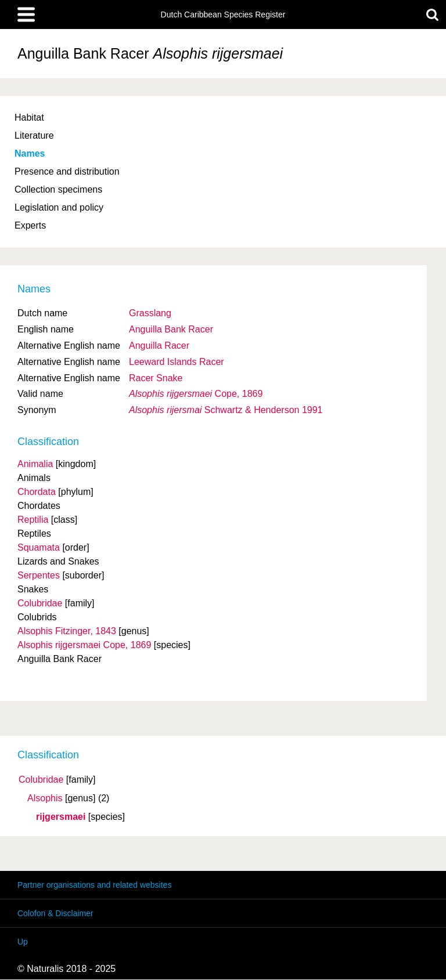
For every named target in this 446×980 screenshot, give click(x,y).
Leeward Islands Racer (177, 362)
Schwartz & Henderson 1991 (226, 410)
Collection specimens (58, 189)
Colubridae (41, 780)
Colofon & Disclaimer (55, 913)
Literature (34, 135)
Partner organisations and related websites (94, 885)
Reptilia (33, 520)
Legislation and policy (59, 207)
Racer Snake (156, 378)
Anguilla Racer (159, 346)
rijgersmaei (61, 817)
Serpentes (39, 575)
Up (23, 942)
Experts (30, 225)
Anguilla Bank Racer (171, 329)
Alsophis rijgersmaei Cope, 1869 (84, 645)
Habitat (29, 117)
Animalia (35, 464)
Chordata (37, 492)
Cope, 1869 (196, 394)
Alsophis (45, 798)
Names (30, 153)
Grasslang (150, 313)
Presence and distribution (67, 171)
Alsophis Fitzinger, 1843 (67, 631)
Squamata (39, 547)
